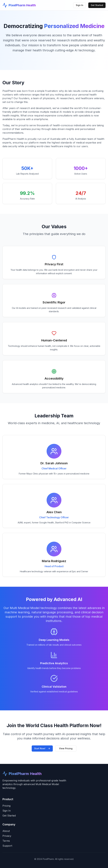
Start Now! (42, 748)
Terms (6, 841)
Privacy (7, 836)
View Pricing (66, 748)
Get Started (97, 5)
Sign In (80, 5)
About (6, 831)
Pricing (6, 806)
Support (7, 846)
